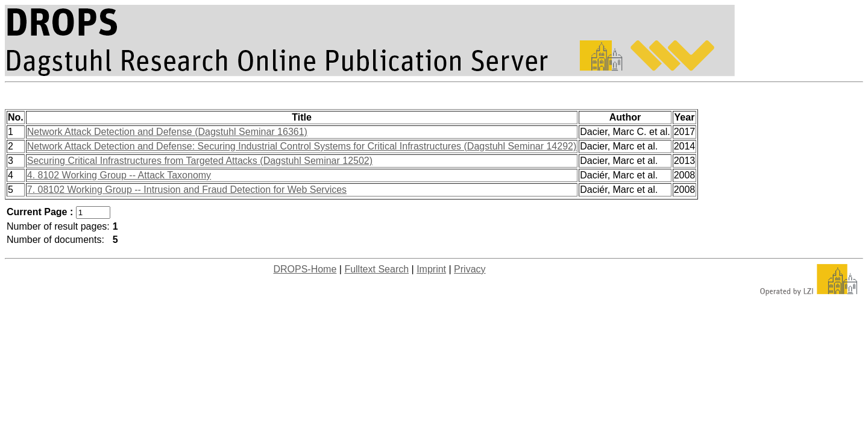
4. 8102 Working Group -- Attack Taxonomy (119, 175)
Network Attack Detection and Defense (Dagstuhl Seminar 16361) (167, 132)
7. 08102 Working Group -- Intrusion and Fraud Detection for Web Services (187, 190)
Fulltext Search (376, 269)
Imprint (431, 269)
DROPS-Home (305, 269)
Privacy (470, 269)
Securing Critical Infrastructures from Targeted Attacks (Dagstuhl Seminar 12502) (200, 161)
